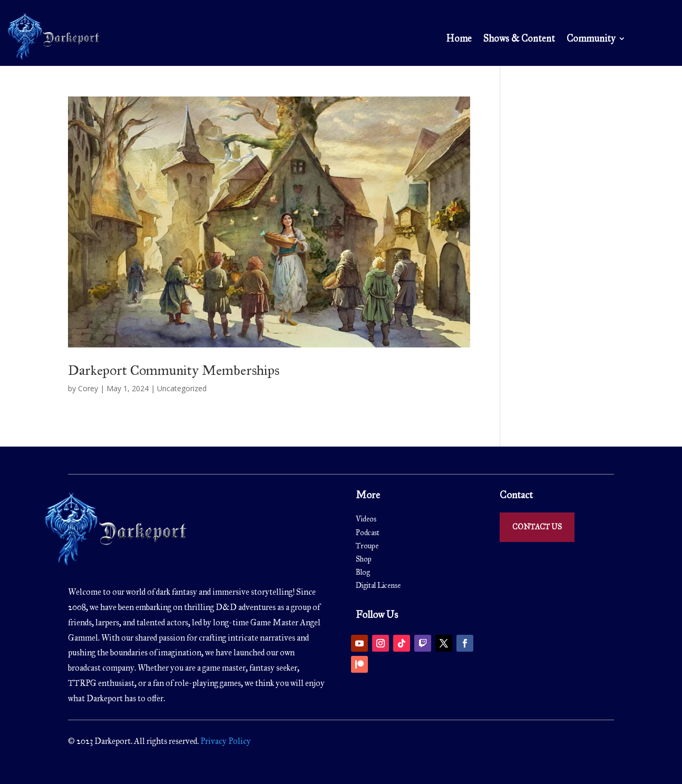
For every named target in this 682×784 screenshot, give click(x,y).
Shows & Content (519, 40)
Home (459, 40)
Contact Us (537, 527)
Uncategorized (182, 388)
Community (591, 40)
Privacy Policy (225, 741)
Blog (363, 572)
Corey (88, 388)
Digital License (378, 585)
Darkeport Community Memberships (174, 370)
